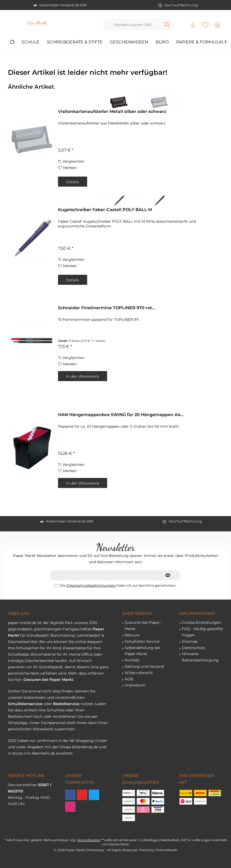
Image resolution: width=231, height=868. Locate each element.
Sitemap (190, 641)
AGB (129, 679)
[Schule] (30, 42)
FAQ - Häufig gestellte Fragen (202, 632)
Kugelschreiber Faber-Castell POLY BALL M (105, 210)
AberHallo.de (43, 753)
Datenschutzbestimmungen (91, 585)
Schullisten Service (142, 641)
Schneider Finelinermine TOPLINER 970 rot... (107, 308)
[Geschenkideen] (129, 42)
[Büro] (162, 42)
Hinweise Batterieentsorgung (200, 657)
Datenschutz (194, 648)
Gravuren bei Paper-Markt (143, 626)
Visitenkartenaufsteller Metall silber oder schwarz (112, 111)
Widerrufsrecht (139, 673)
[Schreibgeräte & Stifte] (75, 42)
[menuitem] (218, 25)
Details (73, 182)
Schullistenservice (25, 704)
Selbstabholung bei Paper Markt (142, 651)
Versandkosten (89, 840)
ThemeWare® (166, 850)
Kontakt (132, 660)
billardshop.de (85, 747)
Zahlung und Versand (144, 666)
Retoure (132, 635)
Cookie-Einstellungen (201, 622)
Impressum (135, 685)
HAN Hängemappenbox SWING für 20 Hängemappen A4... (121, 415)
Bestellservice (66, 704)
